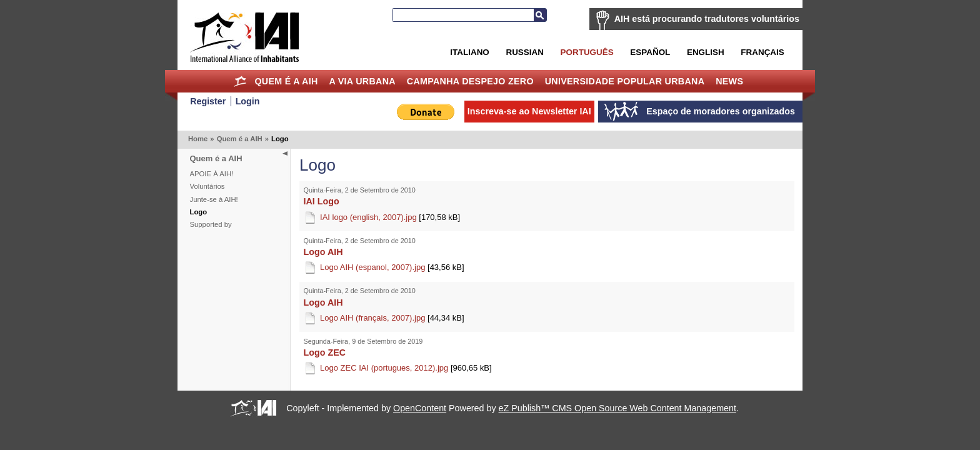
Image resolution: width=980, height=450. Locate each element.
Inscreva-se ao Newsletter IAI (529, 111)
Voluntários (207, 186)
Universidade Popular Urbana (625, 81)
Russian (524, 52)
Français (762, 52)
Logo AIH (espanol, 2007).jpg (392, 267)
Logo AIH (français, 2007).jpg (392, 318)
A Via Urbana (362, 81)
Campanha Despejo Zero (470, 81)
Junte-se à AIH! (214, 199)
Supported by (211, 224)
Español (650, 52)
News (729, 81)
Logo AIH (323, 252)
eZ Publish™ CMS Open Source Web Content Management (617, 408)
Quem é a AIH (286, 81)
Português (587, 52)
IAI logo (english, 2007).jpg (390, 217)
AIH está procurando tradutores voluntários (707, 19)
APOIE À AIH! (212, 174)
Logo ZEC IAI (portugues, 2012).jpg (406, 368)
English (706, 52)
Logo (199, 212)
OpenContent (420, 408)
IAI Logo (322, 201)
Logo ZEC (325, 352)
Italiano (469, 52)
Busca (540, 15)
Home (240, 81)
